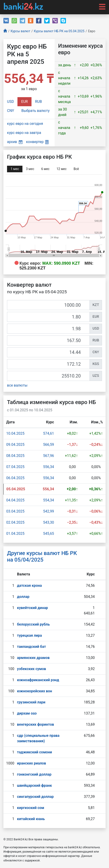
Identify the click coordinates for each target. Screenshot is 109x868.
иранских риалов (31, 763)
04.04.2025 (15, 500)
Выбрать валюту (35, 111)
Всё (76, 169)
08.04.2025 (15, 456)
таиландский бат (31, 647)
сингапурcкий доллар (35, 797)
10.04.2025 (15, 433)
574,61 (48, 433)
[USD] (48, 329)
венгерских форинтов (35, 724)
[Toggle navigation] (101, 6)
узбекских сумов (31, 669)
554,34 (48, 500)
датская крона (29, 586)
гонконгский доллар (34, 774)
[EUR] (48, 317)
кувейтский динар (33, 608)
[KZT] (48, 305)
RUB (39, 102)
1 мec (15, 169)
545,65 (48, 534)
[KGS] (48, 364)
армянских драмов (33, 658)
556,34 (48, 467)
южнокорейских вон (35, 691)
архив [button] (15, 142)
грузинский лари (31, 702)
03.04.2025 (15, 511)
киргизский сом (31, 808)
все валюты (17, 385)
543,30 (48, 522)
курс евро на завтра (24, 133)
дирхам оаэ (27, 713)
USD (10, 102)
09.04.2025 (15, 445)
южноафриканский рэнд (38, 680)
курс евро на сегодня (25, 124)
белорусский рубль (33, 624)
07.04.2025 (15, 467)
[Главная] (5, 31)
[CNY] (48, 352)
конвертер (37, 142)
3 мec (30, 169)
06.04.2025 (15, 478)
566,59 (48, 445)
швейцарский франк (34, 785)
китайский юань (31, 819)
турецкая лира (29, 635)
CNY (11, 111)
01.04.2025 (15, 534)
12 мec (61, 169)
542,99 (48, 511)
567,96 (48, 456)
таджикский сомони (34, 752)
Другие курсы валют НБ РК (42, 556)
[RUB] (48, 340)
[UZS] (48, 376)
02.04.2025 (15, 522)
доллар (23, 597)
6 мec (45, 169)
